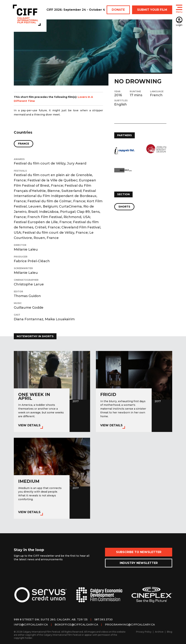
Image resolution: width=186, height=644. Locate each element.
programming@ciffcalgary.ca (130, 625)
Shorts (124, 207)
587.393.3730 (104, 619)
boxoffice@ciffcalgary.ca (76, 625)
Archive (159, 632)
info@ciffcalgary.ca (31, 625)
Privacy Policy (144, 632)
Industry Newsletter (139, 563)
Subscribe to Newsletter (139, 552)
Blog (170, 632)
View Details (29, 425)
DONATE (118, 10)
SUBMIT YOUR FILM (152, 10)
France (24, 144)
